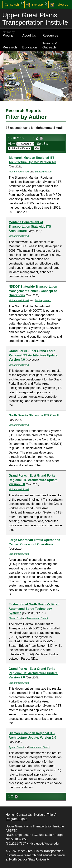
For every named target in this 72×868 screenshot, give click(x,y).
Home (10, 815)
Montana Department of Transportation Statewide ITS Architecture (30, 226)
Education (30, 47)
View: (21, 144)
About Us (29, 35)
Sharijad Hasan (43, 172)
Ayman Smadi (16, 747)
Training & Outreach (50, 45)
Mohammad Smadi (19, 172)
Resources (50, 35)
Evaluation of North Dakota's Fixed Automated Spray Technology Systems (34, 609)
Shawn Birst (15, 618)
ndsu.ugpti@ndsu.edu (44, 843)
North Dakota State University (29, 859)
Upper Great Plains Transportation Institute (35, 19)
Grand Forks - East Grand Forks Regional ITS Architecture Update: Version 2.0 (34, 673)
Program (10, 34)
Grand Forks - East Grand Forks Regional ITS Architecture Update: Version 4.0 (34, 355)
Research (10, 47)
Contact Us (24, 815)
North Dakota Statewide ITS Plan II (34, 415)
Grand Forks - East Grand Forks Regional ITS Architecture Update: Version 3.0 (34, 480)
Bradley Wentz (43, 300)
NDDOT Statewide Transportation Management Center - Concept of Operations (33, 291)
